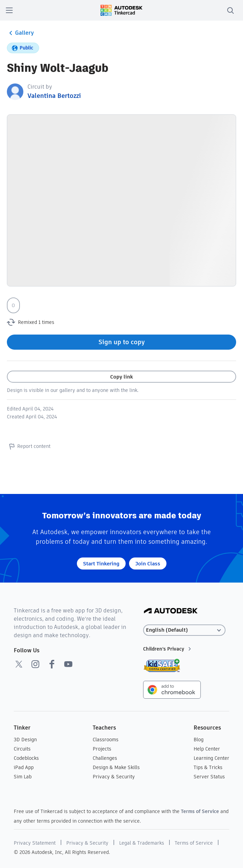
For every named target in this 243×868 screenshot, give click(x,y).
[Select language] (184, 630)
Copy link (121, 377)
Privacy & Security (114, 777)
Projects (102, 749)
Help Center (207, 749)
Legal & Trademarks (142, 843)
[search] (230, 10)
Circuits (22, 749)
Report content (29, 446)
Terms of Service (200, 811)
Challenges (105, 758)
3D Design (25, 740)
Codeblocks (26, 758)
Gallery (20, 33)
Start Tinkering (101, 563)
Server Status (209, 777)
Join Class (148, 563)
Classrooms (106, 740)
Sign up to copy (122, 342)
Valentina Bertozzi (54, 96)
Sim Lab (23, 777)
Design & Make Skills (116, 767)
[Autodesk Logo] (171, 611)
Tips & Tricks (208, 767)
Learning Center (211, 758)
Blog (199, 740)
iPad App (24, 767)
